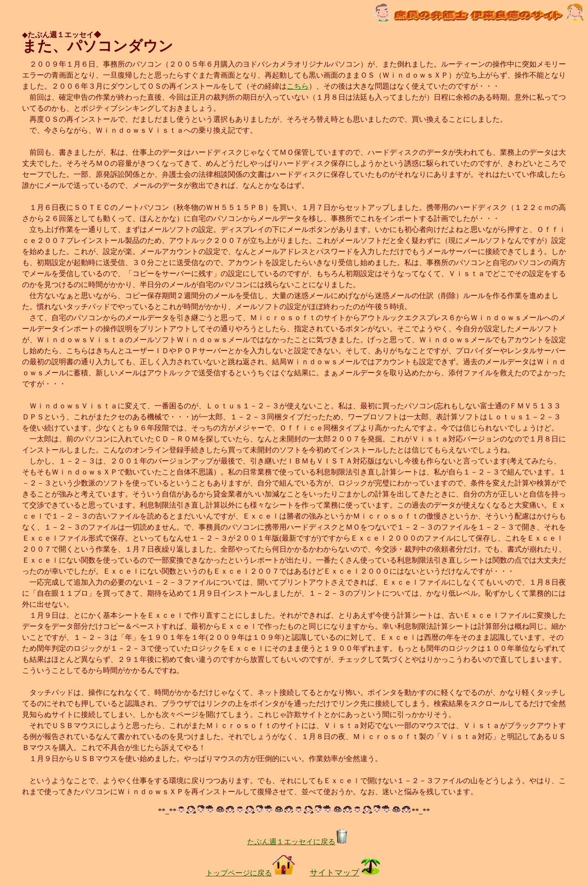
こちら (298, 86)
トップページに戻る (250, 873)
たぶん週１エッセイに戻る (298, 842)
